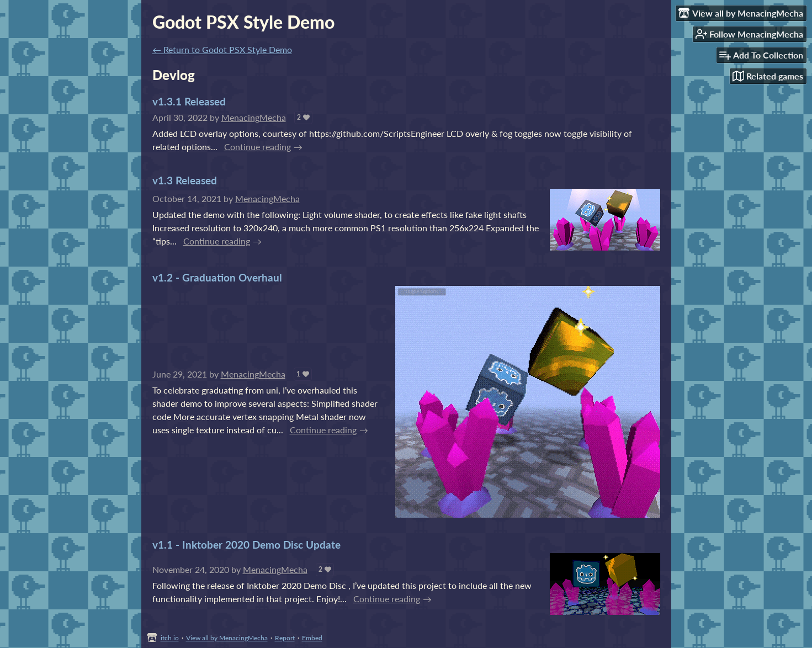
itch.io (170, 638)
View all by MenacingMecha (227, 638)
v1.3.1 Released (189, 101)
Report (285, 638)
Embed (312, 638)
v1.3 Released (185, 180)
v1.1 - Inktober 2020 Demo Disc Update (246, 545)
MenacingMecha (254, 117)
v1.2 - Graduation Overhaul (217, 277)
